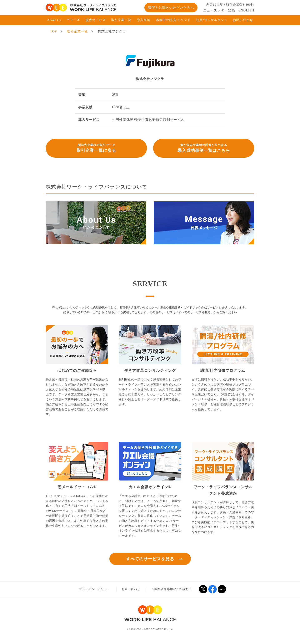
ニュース (73, 20)
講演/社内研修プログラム (223, 371)
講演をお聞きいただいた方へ (171, 8)
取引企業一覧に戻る (96, 148)
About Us (54, 20)
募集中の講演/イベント (173, 20)
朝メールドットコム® (77, 487)
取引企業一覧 (121, 20)
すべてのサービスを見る (150, 559)
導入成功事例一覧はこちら (204, 148)
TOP (53, 31)
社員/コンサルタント (212, 20)
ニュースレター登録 (219, 10)
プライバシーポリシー (95, 589)
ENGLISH (246, 10)
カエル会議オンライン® (150, 487)
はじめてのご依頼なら (77, 371)
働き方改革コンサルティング (150, 371)
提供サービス (96, 20)
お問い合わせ (243, 20)
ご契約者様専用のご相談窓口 (172, 589)
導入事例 (144, 20)
